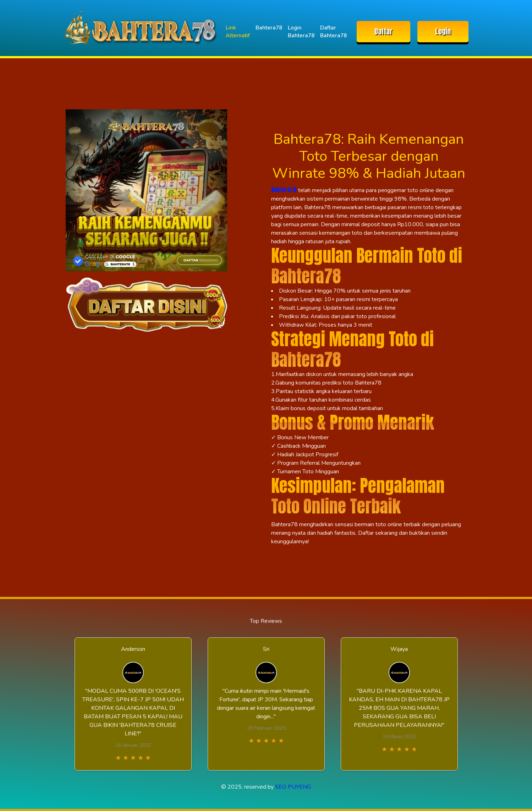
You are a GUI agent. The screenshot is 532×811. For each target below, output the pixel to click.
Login (443, 31)
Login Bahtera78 (301, 32)
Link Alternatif (238, 32)
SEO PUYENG (293, 787)
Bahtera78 (269, 28)
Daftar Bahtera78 (333, 32)
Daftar (383, 31)
